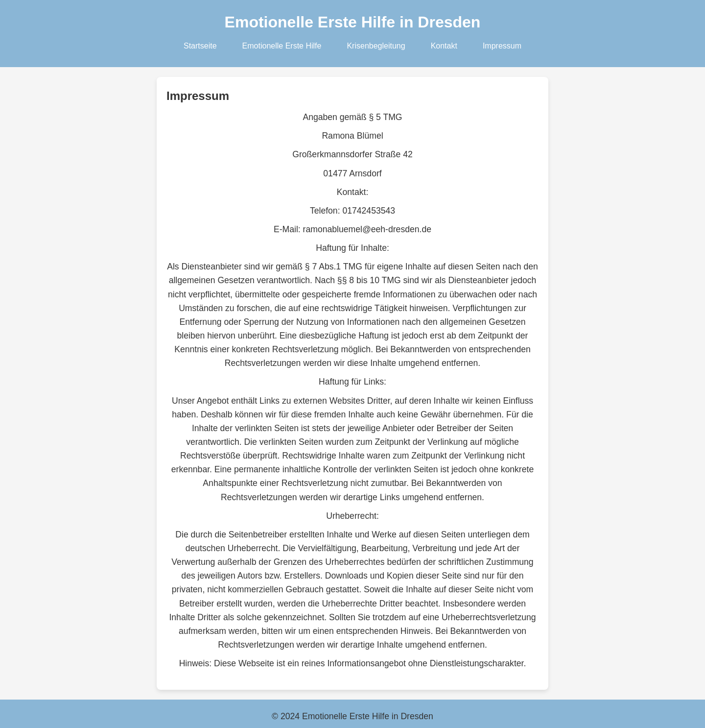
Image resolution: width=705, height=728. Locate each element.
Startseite (200, 46)
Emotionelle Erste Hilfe (282, 46)
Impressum (502, 46)
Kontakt (444, 46)
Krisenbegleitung (376, 46)
